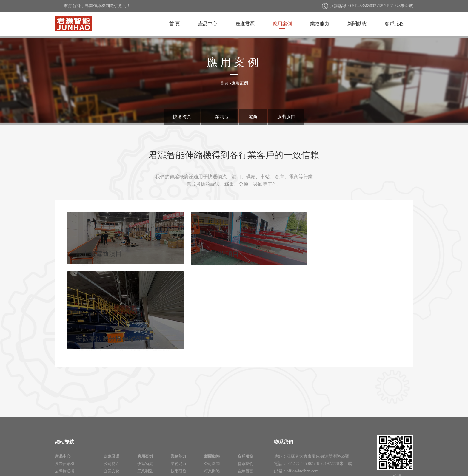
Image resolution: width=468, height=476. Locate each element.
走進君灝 (245, 24)
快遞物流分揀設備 (70, 420)
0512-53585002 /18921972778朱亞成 (381, 6)
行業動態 (212, 405)
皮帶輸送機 (65, 405)
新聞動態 (357, 24)
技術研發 (178, 405)
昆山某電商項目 (120, 236)
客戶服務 (394, 24)
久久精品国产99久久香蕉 (23, 473)
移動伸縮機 (65, 428)
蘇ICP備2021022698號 (259, 460)
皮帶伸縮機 (65, 398)
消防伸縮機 (65, 413)
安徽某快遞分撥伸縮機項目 (348, 248)
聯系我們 (245, 398)
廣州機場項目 (234, 236)
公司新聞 (212, 398)
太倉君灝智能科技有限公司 (74, 24)
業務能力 (320, 24)
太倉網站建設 (310, 460)
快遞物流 (179, 116)
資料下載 (245, 413)
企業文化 (112, 405)
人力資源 (112, 413)
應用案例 (282, 24)
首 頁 (175, 24)
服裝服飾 (289, 116)
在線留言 (245, 405)
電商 (254, 116)
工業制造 (218, 116)
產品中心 (208, 24)
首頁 (224, 83)
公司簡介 (112, 398)
